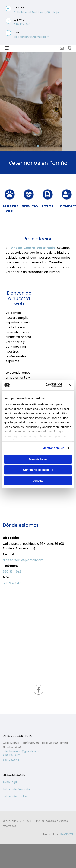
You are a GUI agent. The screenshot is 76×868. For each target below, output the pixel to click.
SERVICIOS (31, 206)
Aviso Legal (10, 782)
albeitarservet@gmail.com (32, 37)
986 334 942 (22, 25)
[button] (8, 8)
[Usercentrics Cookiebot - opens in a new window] (47, 385)
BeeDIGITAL (67, 834)
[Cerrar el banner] (70, 385)
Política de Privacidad (17, 789)
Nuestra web (11, 209)
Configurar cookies (38, 470)
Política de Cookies (16, 797)
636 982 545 (12, 583)
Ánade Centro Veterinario (33, 248)
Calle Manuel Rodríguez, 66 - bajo (36, 12)
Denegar (38, 480)
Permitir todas (38, 459)
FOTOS (47, 206)
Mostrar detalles (54, 448)
